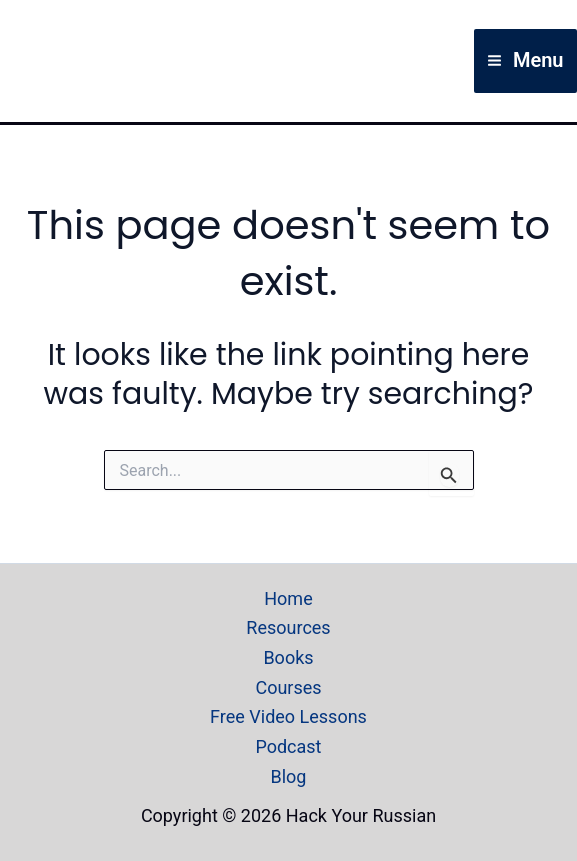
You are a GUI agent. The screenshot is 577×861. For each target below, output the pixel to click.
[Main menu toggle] (525, 61)
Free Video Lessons (288, 716)
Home (288, 598)
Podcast (288, 746)
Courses (288, 687)
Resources (288, 627)
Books (288, 657)
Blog (289, 776)
